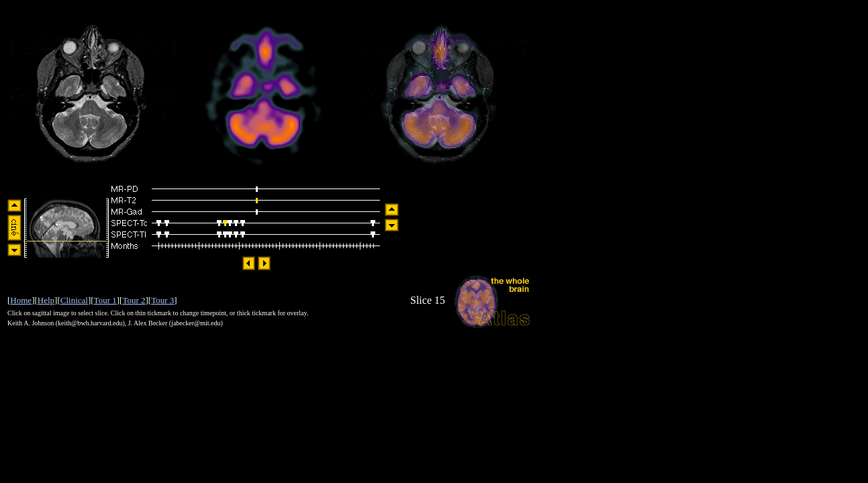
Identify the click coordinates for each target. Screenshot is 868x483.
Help (46, 300)
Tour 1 (105, 300)
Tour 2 (134, 300)
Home (21, 300)
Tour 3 (162, 300)
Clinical (74, 300)
